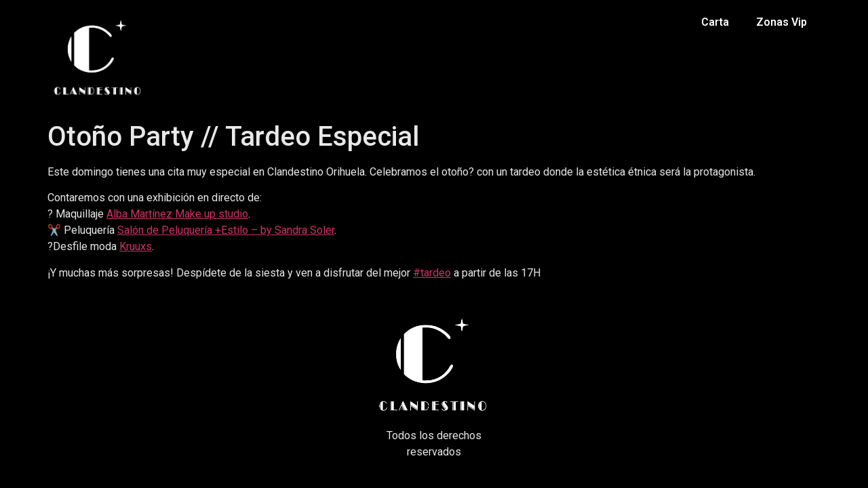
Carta (715, 22)
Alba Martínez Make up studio (177, 214)
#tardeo (432, 273)
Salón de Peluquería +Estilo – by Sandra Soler (226, 230)
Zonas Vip (782, 22)
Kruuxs (136, 246)
